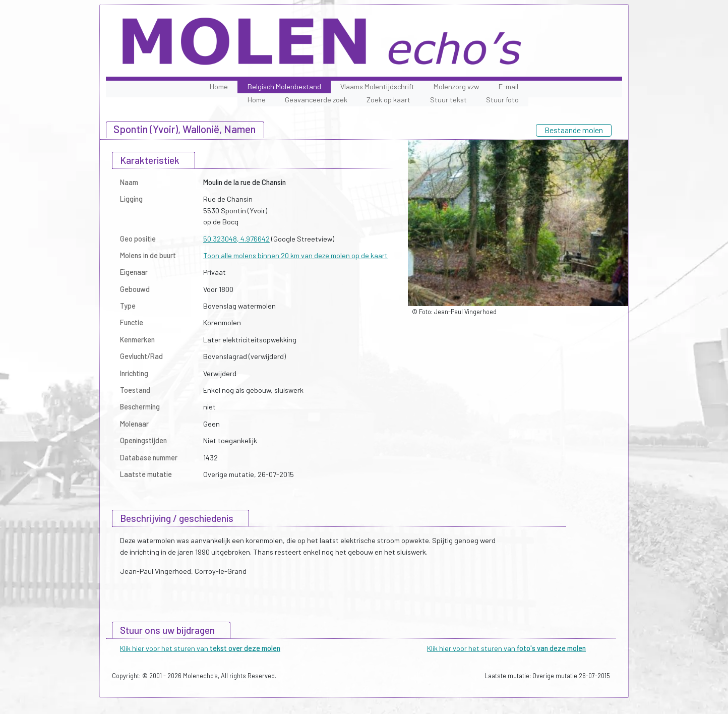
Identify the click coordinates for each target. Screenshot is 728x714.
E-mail (508, 86)
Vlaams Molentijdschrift (377, 86)
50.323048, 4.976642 (236, 239)
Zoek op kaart (388, 100)
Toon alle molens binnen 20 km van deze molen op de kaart (295, 255)
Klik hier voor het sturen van (200, 648)
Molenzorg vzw (456, 86)
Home (219, 86)
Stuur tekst (448, 100)
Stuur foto (502, 100)
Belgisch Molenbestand (284, 86)
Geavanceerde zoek (316, 100)
